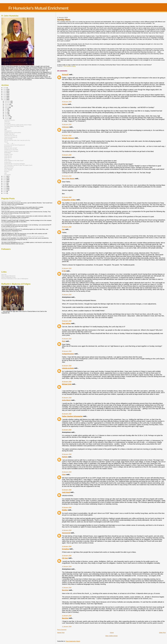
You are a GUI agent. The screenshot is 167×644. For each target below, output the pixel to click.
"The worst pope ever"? (8, 223)
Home (112, 633)
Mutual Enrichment (9, 167)
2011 (5, 185)
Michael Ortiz (67, 384)
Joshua (65, 104)
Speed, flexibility (8, 139)
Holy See (4, 274)
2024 (5, 89)
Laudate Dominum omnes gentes (13, 133)
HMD (6, 129)
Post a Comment (62, 630)
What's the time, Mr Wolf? (11, 148)
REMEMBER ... (8, 153)
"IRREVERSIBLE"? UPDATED (10, 232)
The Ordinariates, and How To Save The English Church (18, 165)
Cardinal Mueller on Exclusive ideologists (14, 164)
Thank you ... (8, 159)
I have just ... (7, 122)
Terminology (7, 123)
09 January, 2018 (67, 102)
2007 (5, 191)
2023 (5, 91)
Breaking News (6, 210)
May (6, 112)
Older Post (162, 633)
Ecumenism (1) (8, 147)
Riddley (65, 510)
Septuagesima (8, 131)
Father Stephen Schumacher (72, 416)
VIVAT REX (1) (8, 157)
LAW (5, 173)
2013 (5, 183)
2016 (5, 178)
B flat (64, 271)
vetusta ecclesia (68, 368)
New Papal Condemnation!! (9, 228)
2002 (5, 193)
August (7, 108)
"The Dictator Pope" (7, 214)
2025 (5, 88)
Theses (6, 142)
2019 (5, 98)
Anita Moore (66, 400)
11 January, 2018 (67, 615)
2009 (5, 188)
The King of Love (9, 168)
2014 (5, 181)
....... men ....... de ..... (10, 143)
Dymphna (65, 549)
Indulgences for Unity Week (11, 150)
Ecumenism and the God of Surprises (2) (14, 145)
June (6, 111)
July (6, 109)
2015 (5, 180)
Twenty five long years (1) (11, 137)
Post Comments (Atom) (73, 641)
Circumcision (8, 175)
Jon (63, 229)
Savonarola (66, 533)
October (7, 104)
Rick (64, 341)
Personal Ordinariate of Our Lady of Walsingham (15, 279)
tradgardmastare (68, 354)
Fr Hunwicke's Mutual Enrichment (38, 8)
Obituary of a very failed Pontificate (11, 201)
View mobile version (111, 636)
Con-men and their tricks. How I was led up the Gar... (17, 140)
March (6, 115)
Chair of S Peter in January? (11, 151)
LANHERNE (7, 128)
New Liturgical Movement (8, 276)
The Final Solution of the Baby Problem (14, 126)
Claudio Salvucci (68, 138)
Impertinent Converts (9, 120)
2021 (5, 94)
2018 (5, 100)
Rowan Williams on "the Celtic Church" (14, 161)
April (6, 114)
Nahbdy (65, 457)
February (7, 117)
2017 (5, 176)
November (8, 103)
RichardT (65, 75)
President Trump (8, 154)
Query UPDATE (8, 170)
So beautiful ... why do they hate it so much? (14, 219)
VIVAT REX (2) (8, 156)
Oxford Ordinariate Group (8, 277)
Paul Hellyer (66, 323)
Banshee (65, 590)
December (8, 101)
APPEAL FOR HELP (9, 134)
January (7, 118)
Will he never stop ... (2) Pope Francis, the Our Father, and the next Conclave (23, 236)
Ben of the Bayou (68, 179)
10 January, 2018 (67, 530)
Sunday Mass (8, 162)
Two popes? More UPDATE (9, 206)
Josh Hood (66, 492)
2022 (5, 93)
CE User (65, 558)
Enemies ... (7, 172)
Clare (64, 475)
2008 (5, 190)
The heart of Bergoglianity (9, 241)
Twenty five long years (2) (11, 136)
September (8, 106)
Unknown (65, 127)
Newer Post (61, 633)
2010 (5, 186)
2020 (5, 96)
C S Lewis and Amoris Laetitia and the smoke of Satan (18, 125)
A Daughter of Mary (69, 200)
